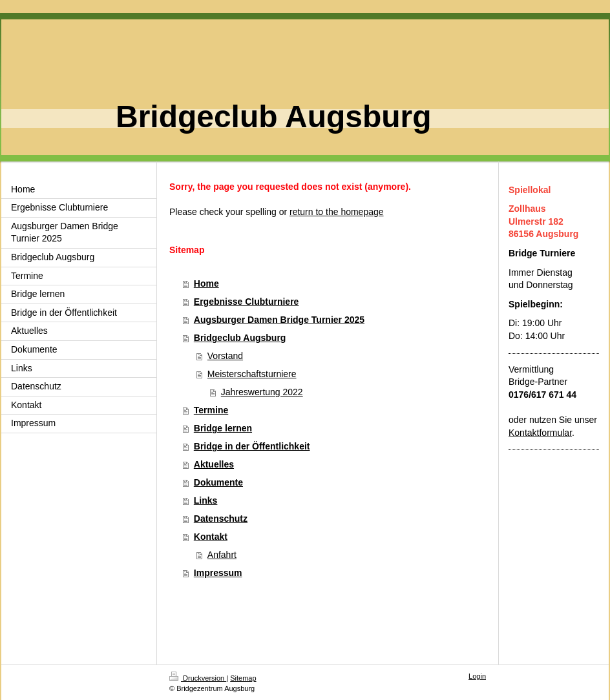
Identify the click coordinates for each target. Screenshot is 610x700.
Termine (211, 410)
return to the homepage (337, 212)
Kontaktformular (540, 433)
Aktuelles (214, 464)
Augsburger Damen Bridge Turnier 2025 (279, 320)
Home (206, 283)
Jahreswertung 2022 (262, 392)
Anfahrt (222, 555)
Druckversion (198, 678)
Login (477, 676)
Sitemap (243, 678)
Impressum (218, 573)
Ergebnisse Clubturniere (247, 302)
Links (206, 500)
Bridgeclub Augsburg (240, 338)
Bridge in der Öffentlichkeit (252, 446)
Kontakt (211, 537)
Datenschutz (221, 519)
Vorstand (225, 356)
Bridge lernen (223, 428)
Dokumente (218, 482)
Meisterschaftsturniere (252, 374)
